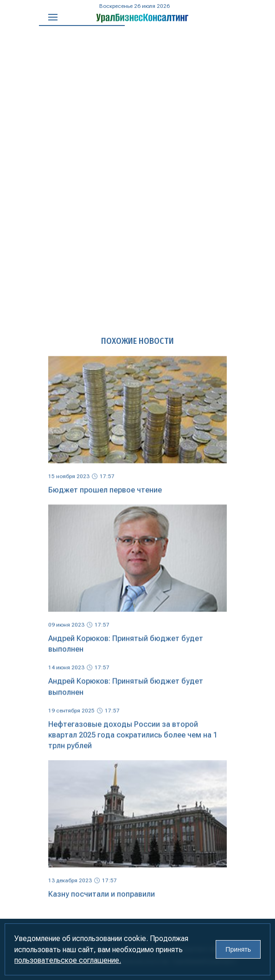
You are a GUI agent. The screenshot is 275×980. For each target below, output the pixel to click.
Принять (238, 949)
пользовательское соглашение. (68, 960)
